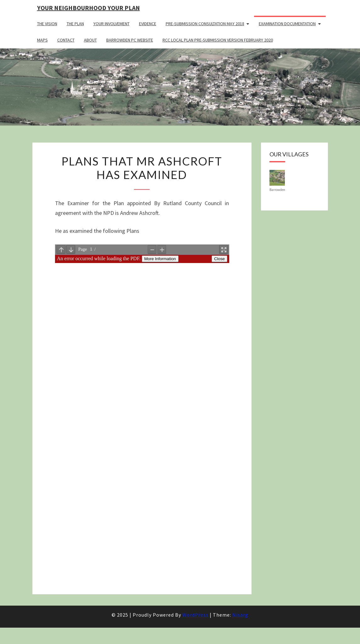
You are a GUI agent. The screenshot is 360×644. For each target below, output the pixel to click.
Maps (42, 40)
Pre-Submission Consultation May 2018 (205, 24)
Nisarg (240, 615)
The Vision (47, 24)
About (90, 40)
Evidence (148, 24)
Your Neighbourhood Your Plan (89, 8)
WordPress (195, 615)
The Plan (75, 24)
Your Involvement (111, 24)
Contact (66, 40)
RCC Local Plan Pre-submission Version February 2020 (218, 40)
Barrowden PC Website (130, 40)
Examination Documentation (287, 24)
